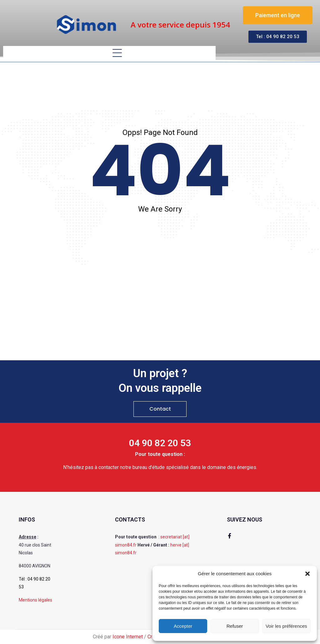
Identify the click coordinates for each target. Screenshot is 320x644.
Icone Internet (128, 637)
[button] (307, 574)
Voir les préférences (286, 626)
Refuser (235, 626)
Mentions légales (35, 600)
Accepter (183, 626)
